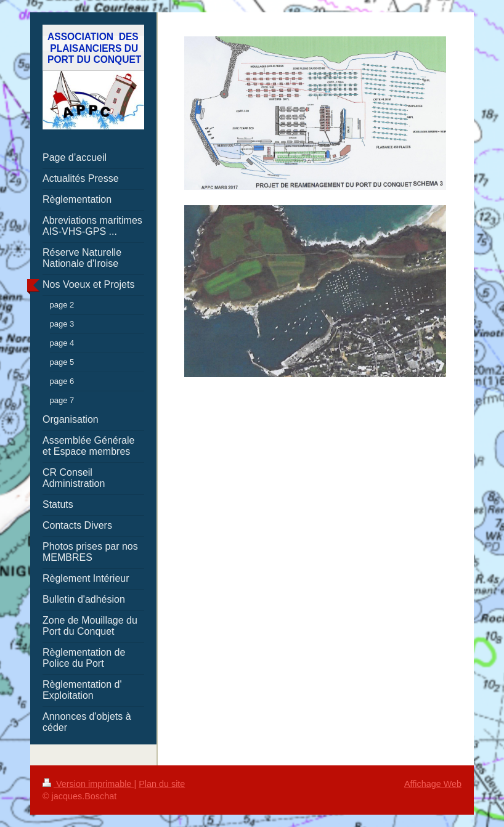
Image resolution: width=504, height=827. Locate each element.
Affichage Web (433, 784)
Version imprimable (88, 784)
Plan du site (162, 784)
